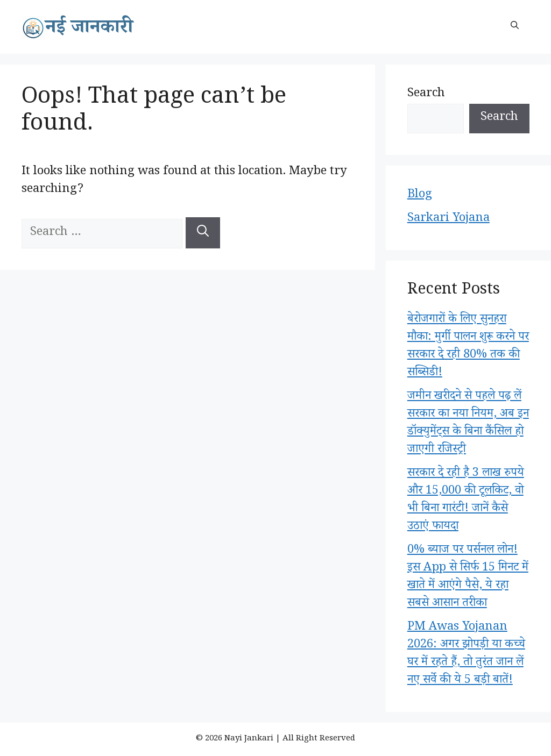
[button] (515, 27)
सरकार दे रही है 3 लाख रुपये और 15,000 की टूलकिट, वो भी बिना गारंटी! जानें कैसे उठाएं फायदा (466, 501)
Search (426, 95)
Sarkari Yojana (448, 219)
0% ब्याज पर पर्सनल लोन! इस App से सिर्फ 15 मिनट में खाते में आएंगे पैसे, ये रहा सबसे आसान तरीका (468, 578)
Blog (420, 196)
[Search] (203, 233)
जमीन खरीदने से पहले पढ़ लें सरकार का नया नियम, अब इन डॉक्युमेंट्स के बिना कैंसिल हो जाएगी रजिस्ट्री (468, 424)
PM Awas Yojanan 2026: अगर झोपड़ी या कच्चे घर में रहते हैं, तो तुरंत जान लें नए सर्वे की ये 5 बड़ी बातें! (466, 655)
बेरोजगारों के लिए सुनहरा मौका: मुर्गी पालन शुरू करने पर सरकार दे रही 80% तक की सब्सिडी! (468, 347)
